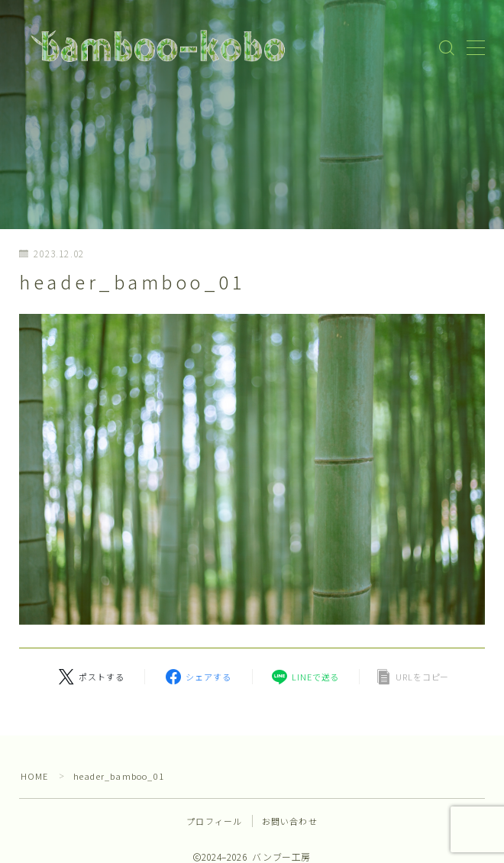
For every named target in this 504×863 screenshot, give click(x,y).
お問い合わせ (290, 821)
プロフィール (214, 821)
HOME (35, 776)
